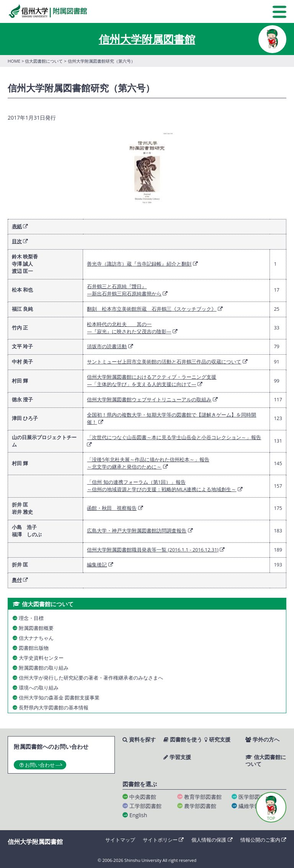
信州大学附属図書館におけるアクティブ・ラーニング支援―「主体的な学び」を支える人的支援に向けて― (152, 381)
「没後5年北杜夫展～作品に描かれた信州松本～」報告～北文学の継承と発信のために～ (148, 463)
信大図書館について (44, 61)
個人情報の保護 (212, 840)
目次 (17, 241)
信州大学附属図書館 (147, 39)
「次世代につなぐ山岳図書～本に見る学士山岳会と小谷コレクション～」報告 (174, 437)
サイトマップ (120, 840)
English (138, 815)
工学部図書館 (145, 806)
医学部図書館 (255, 797)
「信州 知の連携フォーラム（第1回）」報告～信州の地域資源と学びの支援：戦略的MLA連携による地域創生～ (162, 486)
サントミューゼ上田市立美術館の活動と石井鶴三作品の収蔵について (164, 362)
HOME (14, 61)
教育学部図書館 (203, 797)
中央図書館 (143, 797)
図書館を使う (183, 740)
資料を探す (139, 740)
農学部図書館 (200, 806)
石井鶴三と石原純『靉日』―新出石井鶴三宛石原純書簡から (124, 290)
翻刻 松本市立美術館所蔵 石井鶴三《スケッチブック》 (152, 309)
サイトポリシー (163, 840)
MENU (279, 12)
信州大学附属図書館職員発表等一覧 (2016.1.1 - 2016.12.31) (153, 550)
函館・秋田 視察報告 (112, 508)
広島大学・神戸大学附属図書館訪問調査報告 (137, 531)
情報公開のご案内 (263, 840)
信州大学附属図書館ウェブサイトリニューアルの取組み (149, 400)
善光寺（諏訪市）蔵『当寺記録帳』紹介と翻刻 (139, 264)
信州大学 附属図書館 (47, 11)
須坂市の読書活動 (107, 346)
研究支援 (217, 740)
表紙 (17, 226)
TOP (271, 818)
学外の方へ (262, 740)
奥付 (17, 580)
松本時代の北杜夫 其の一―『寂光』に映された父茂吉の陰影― (129, 328)
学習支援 (177, 757)
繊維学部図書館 (257, 806)
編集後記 (97, 565)
